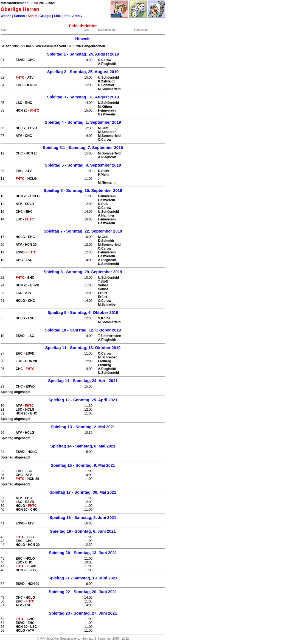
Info (66, 16)
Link (57, 16)
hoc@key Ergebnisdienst (63, 639)
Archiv (77, 16)
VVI (42, 639)
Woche (6, 16)
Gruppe (45, 16)
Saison (19, 16)
